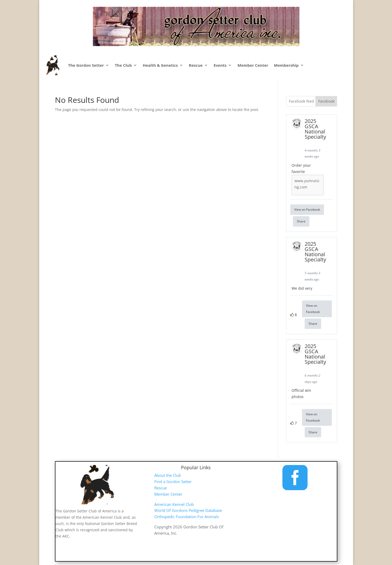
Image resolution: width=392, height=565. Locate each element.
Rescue (196, 65)
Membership (286, 65)
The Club (123, 65)
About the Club (168, 475)
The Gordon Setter (86, 65)
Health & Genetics (160, 65)
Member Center (253, 65)
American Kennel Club (174, 504)
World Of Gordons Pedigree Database (188, 510)
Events (220, 65)
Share (301, 221)
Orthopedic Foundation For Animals (187, 517)
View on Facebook (307, 209)
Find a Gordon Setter (173, 482)
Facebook (326, 101)
